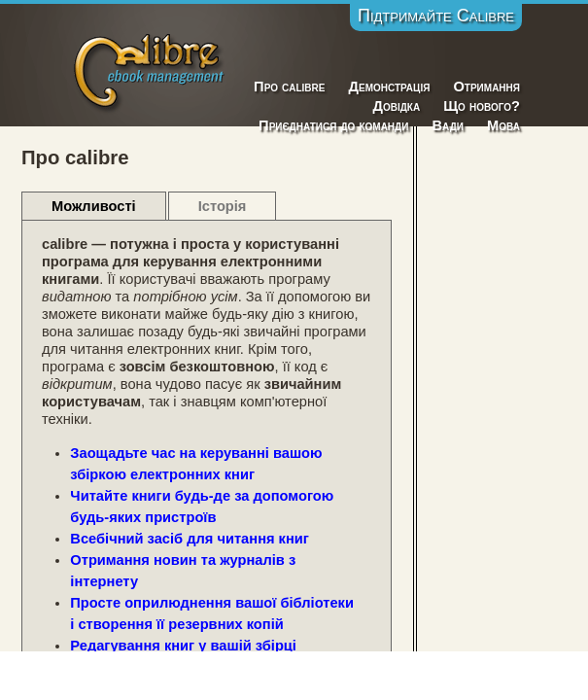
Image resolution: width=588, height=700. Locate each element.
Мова (503, 125)
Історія (223, 206)
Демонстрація (390, 87)
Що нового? (482, 106)
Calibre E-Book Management (150, 70)
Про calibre (289, 87)
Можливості (94, 206)
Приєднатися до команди (333, 125)
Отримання (486, 87)
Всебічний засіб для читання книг (190, 539)
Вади (448, 125)
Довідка (396, 106)
